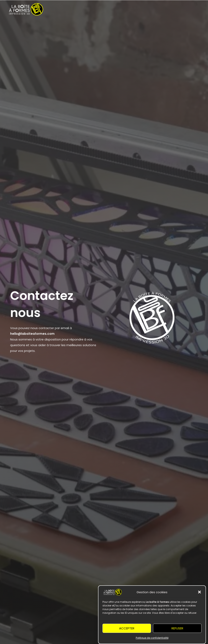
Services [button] (54, 27)
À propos (133, 27)
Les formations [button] (81, 27)
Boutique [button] (109, 27)
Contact (152, 27)
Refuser (177, 634)
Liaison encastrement (181, 27)
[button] (199, 598)
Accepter (127, 634)
